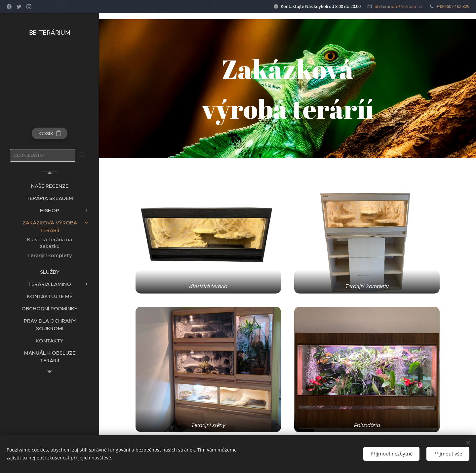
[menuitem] (50, 186)
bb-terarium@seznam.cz (398, 6)
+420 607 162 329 (453, 6)
